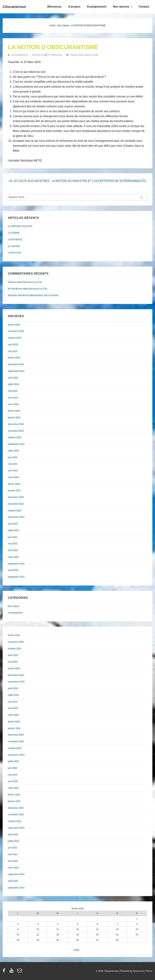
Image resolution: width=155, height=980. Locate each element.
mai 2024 (13, 391)
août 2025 (13, 344)
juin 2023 (13, 457)
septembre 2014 (16, 577)
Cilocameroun (14, 7)
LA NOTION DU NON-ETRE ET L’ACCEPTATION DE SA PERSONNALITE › (99, 181)
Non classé (91, 55)
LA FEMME (14, 233)
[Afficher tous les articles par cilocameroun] (18, 55)
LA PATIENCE (15, 239)
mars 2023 (13, 477)
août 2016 (13, 570)
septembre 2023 (16, 444)
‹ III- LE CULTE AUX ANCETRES (29, 181)
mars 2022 (13, 557)
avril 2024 (13, 398)
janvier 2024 (14, 417)
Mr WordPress (15, 289)
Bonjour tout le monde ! (47, 295)
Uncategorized (15, 613)
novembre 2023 (16, 431)
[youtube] (12, 972)
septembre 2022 (16, 517)
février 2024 (14, 411)
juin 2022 (13, 537)
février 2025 (14, 358)
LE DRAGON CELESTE (20, 226)
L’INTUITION (14, 253)
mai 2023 (13, 464)
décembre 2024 (16, 364)
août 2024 (13, 378)
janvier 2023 (14, 490)
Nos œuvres (123, 7)
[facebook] (5, 972)
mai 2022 (13, 544)
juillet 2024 (13, 384)
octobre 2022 (15, 510)
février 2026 (14, 325)
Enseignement (97, 7)
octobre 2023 (15, 437)
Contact (144, 7)
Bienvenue (54, 7)
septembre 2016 (16, 564)
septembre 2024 (16, 371)
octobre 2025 (15, 338)
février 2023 (14, 484)
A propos (74, 7)
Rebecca (12, 282)
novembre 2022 (16, 504)
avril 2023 (13, 471)
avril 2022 (13, 550)
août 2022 (13, 524)
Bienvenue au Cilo (33, 282)
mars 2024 (13, 404)
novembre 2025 (16, 331)
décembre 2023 (16, 424)
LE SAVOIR (14, 246)
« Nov (76, 950)
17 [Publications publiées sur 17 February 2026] (38, 935)
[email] (20, 972)
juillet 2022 (13, 530)
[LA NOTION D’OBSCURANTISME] (55, 55)
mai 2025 (13, 351)
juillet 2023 (13, 451)
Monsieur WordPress (19, 295)
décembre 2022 (16, 497)
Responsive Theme (143, 971)
